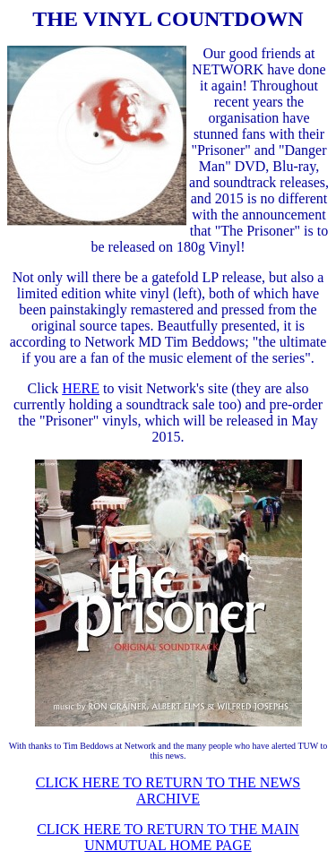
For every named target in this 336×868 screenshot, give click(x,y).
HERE (81, 388)
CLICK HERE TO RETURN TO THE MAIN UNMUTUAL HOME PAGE (168, 837)
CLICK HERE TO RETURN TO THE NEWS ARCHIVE (168, 791)
